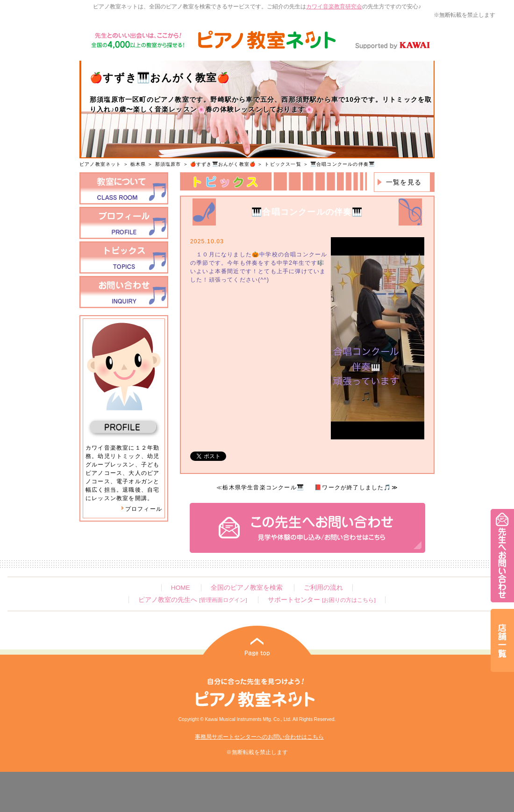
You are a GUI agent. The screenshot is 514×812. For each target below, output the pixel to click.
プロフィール (142, 509)
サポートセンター (321, 600)
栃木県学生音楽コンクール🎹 (263, 487)
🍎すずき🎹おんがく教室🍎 (223, 164)
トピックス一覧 (283, 164)
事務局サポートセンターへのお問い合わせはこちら (259, 737)
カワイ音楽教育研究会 (334, 7)
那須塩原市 (168, 164)
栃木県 (138, 164)
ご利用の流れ (323, 588)
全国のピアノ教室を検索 (247, 588)
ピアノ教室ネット (100, 164)
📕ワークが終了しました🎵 (353, 487)
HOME (181, 588)
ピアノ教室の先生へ (193, 600)
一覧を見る (404, 182)
